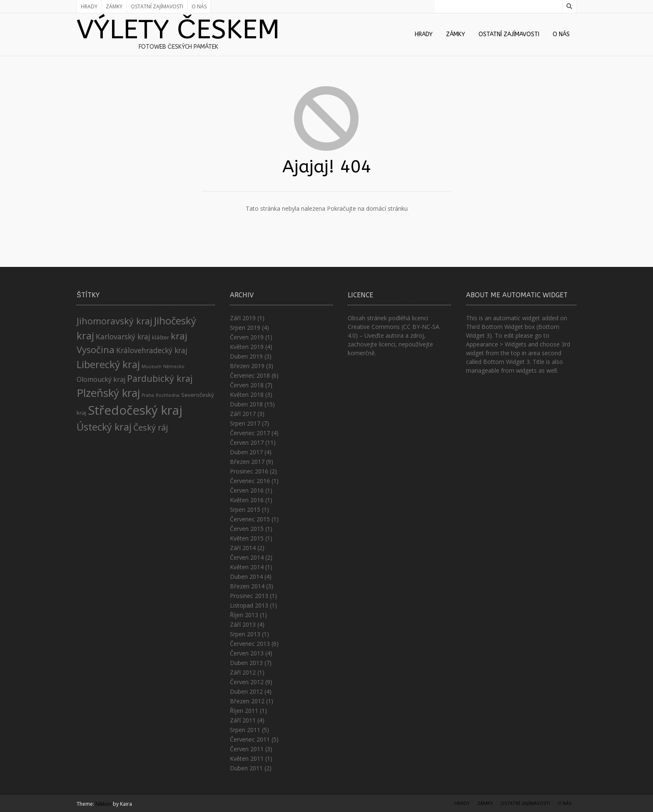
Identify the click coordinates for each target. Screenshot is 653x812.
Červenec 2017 (250, 433)
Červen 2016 (247, 490)
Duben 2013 (246, 663)
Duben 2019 (246, 356)
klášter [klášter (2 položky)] (161, 337)
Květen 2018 (247, 395)
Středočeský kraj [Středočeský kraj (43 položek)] (135, 410)
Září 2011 (243, 720)
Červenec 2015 (250, 519)
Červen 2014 (247, 557)
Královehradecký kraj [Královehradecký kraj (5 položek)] (152, 350)
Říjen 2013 (244, 615)
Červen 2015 (247, 529)
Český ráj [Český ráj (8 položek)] (151, 427)
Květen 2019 (247, 347)
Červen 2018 (247, 385)
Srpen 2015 (245, 509)
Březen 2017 (247, 462)
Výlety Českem (178, 30)
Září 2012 (243, 672)
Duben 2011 (246, 768)
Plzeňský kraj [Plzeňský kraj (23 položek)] (108, 393)
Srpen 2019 (245, 328)
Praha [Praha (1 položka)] (148, 395)
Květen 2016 (247, 500)
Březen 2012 (247, 701)
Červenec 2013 (250, 644)
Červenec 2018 (250, 375)
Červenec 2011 (250, 739)
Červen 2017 (247, 442)
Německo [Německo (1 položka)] (174, 366)
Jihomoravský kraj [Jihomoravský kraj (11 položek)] (115, 321)
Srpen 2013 (245, 634)
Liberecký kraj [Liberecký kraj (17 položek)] (108, 364)
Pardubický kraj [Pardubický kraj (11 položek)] (160, 378)
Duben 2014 (246, 577)
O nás (199, 6)
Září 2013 (243, 624)
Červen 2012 (247, 682)
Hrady (89, 6)
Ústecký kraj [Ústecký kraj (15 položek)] (104, 427)
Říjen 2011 (244, 711)
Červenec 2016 (250, 481)
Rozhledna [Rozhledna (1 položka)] (168, 395)
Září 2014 (243, 548)
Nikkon (103, 804)
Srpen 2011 (245, 730)
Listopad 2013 (249, 605)
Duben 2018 (246, 404)
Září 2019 (243, 318)
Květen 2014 (247, 567)
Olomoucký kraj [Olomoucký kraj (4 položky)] (101, 379)
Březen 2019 (247, 366)
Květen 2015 (247, 538)
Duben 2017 (246, 452)
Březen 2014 (247, 586)
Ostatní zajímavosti (157, 6)
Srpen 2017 (245, 423)
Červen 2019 (247, 337)
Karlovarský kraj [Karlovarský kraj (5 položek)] (123, 336)
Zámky (114, 6)
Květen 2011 (247, 758)
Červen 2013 (247, 653)
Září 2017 (243, 414)
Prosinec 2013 (249, 596)
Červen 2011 (247, 749)
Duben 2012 (246, 691)
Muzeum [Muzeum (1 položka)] (152, 366)
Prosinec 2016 (249, 471)
